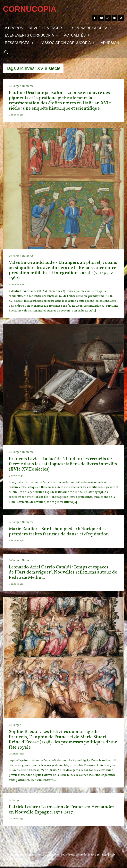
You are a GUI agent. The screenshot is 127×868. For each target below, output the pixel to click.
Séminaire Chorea (92, 28)
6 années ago (16, 541)
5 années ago (16, 476)
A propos (14, 28)
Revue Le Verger (47, 28)
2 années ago (16, 115)
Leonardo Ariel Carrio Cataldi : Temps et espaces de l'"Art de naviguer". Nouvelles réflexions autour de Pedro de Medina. (63, 572)
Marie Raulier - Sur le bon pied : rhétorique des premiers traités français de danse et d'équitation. (59, 532)
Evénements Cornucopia (31, 35)
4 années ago (16, 285)
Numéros (28, 86)
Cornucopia (34, 855)
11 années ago (17, 754)
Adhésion (110, 43)
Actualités (77, 35)
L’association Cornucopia (67, 43)
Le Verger (15, 725)
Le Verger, (15, 86)
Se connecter (51, 855)
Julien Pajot (21, 860)
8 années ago (16, 584)
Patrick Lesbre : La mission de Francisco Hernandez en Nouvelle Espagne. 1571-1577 (62, 810)
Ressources (19, 43)
